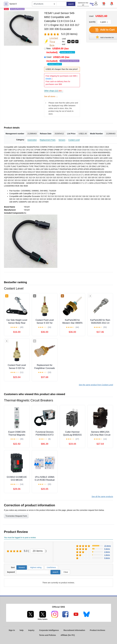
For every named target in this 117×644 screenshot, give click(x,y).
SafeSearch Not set (83, 4)
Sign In (92, 4)
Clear (66, 572)
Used (63, 60)
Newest (22, 567)
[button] (111, 4)
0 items (107, 558)
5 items (107, 549)
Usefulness (51, 567)
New (61, 50)
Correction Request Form (16, 516)
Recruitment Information (74, 630)
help (22, 630)
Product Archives (97, 630)
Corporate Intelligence (49, 630)
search (71, 4)
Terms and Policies (48, 635)
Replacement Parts (48, 140)
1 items (107, 555)
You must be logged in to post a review (20, 538)
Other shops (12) (54, 91)
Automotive (32, 140)
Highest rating (36, 567)
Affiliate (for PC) (68, 635)
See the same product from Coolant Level (96, 385)
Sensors (62, 140)
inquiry (31, 630)
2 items (107, 552)
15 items (108, 546)
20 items (38, 551)
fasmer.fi (13, 4)
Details (48, 79)
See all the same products (102, 497)
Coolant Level (74, 140)
